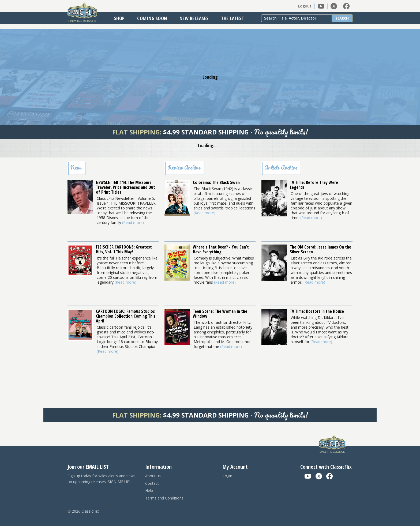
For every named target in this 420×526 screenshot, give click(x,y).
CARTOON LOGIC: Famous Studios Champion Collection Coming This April (126, 316)
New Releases (194, 18)
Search (342, 18)
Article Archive (281, 168)
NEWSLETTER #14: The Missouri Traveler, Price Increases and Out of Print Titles (125, 187)
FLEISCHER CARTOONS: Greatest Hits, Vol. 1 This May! (124, 249)
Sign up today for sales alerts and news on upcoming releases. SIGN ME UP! (102, 479)
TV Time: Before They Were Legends (314, 185)
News (76, 168)
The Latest (232, 18)
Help (149, 491)
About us (153, 476)
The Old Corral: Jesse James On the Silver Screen (320, 249)
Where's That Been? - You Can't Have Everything (221, 249)
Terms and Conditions (164, 498)
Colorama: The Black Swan (216, 182)
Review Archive (184, 168)
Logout (305, 6)
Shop (119, 18)
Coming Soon (152, 18)
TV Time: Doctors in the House (317, 311)
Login (227, 476)
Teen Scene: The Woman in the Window (220, 314)
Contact (152, 483)
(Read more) (133, 222)
